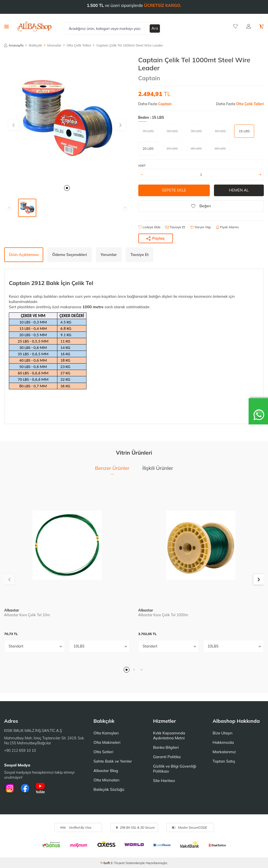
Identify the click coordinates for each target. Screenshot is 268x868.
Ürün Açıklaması (24, 255)
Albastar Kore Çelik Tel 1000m (163, 615)
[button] (67, 188)
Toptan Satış (224, 761)
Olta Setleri (103, 752)
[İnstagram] (10, 788)
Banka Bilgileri (166, 747)
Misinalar (54, 45)
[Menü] (7, 26)
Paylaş (155, 238)
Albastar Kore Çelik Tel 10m (27, 615)
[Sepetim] (261, 26)
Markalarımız (224, 752)
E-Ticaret (118, 863)
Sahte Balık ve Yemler (113, 761)
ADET (142, 166)
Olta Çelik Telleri (79, 45)
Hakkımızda (223, 742)
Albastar (12, 610)
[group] (67, 119)
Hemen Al (239, 190)
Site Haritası (164, 781)
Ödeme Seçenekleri (69, 255)
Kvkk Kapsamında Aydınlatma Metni (169, 735)
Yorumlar (109, 255)
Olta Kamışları (106, 733)
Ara (155, 28)
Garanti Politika (167, 757)
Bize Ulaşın (223, 733)
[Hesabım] (249, 26)
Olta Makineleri (107, 742)
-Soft (105, 863)
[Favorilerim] (236, 26)
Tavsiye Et (175, 227)
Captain (149, 78)
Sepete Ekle (174, 190)
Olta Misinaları (106, 780)
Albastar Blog (106, 771)
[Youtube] (40, 788)
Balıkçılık (35, 45)
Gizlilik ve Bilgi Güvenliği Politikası (175, 769)
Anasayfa (14, 45)
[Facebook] (25, 788)
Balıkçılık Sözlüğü (109, 789)
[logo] (35, 26)
